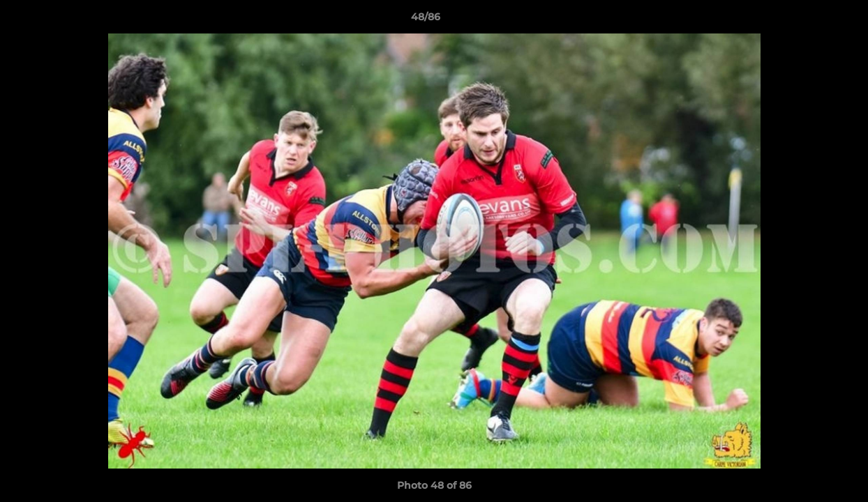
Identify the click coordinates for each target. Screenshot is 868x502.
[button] (809, 20)
